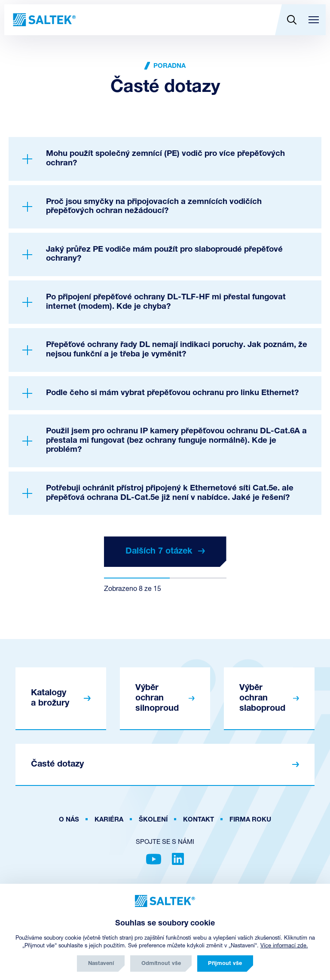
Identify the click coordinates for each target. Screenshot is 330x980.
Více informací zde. (284, 946)
